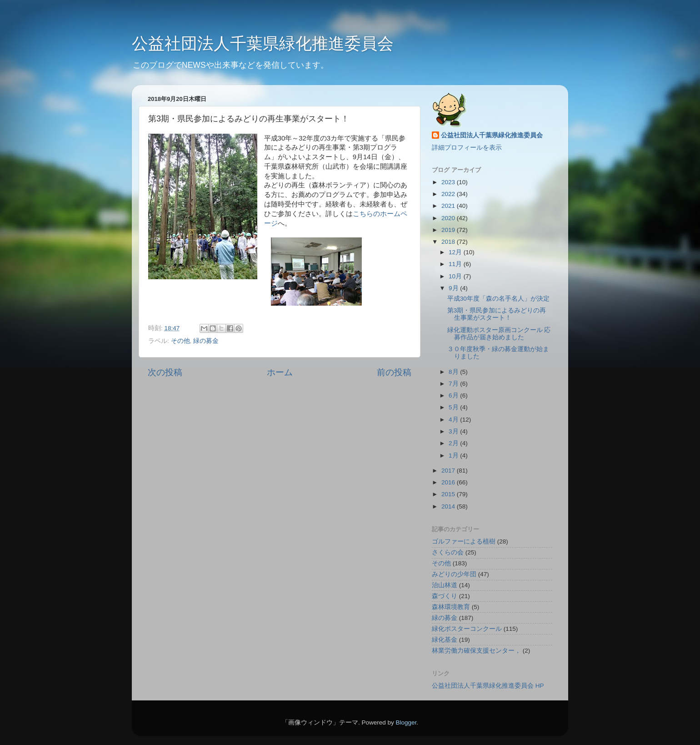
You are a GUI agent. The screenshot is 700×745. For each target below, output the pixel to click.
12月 (456, 252)
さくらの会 (448, 552)
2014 (449, 506)
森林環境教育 (451, 607)
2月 (454, 443)
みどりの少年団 (454, 574)
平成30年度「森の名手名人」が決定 (498, 299)
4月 (454, 420)
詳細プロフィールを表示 (467, 148)
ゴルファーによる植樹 (464, 541)
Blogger (406, 722)
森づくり (445, 596)
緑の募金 (206, 341)
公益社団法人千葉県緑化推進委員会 (263, 43)
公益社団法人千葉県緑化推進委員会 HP (488, 686)
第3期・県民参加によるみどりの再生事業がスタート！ (497, 314)
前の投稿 (394, 372)
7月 (454, 384)
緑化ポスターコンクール (467, 629)
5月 (454, 407)
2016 (449, 482)
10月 (456, 276)
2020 (449, 218)
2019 (449, 230)
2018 (449, 242)
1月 (454, 456)
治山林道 (445, 585)
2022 (449, 194)
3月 (454, 431)
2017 (449, 471)
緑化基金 (445, 640)
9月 (454, 288)
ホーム (280, 372)
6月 (454, 395)
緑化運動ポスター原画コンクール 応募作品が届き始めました (499, 334)
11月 (456, 264)
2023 (449, 182)
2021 (449, 206)
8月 (454, 372)
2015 (449, 494)
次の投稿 (165, 372)
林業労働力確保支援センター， (476, 651)
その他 (180, 341)
